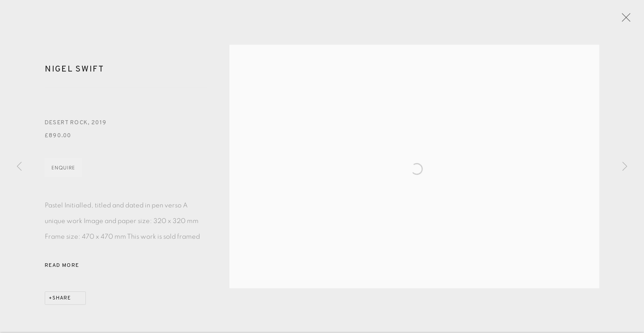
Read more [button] (62, 268)
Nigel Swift (74, 72)
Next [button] (625, 167)
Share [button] (62, 301)
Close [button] (625, 20)
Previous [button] (19, 167)
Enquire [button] (63, 171)
